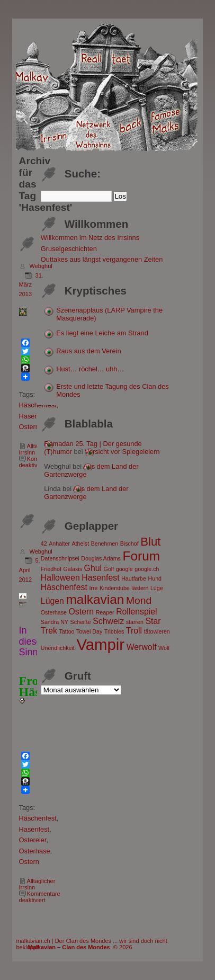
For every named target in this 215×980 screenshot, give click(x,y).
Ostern (29, 427)
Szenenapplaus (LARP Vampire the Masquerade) (109, 314)
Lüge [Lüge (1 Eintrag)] (157, 588)
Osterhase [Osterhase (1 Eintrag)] (54, 612)
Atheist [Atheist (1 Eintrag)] (81, 544)
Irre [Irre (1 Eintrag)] (93, 588)
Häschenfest (38, 818)
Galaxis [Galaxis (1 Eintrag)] (73, 569)
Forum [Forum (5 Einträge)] (141, 556)
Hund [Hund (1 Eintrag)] (155, 578)
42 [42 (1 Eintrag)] (44, 544)
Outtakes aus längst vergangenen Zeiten (102, 259)
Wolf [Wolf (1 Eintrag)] (164, 648)
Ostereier (33, 840)
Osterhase (35, 851)
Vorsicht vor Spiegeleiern (122, 452)
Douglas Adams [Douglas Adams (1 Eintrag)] (101, 558)
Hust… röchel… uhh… (90, 369)
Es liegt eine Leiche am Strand (102, 333)
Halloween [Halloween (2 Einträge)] (60, 578)
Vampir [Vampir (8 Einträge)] (100, 644)
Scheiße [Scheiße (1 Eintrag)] (81, 622)
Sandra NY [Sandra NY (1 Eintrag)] (55, 622)
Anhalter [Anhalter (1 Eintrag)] (59, 544)
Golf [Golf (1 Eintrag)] (109, 569)
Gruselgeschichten (69, 249)
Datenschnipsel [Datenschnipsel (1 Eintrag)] (60, 558)
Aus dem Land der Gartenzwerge (86, 493)
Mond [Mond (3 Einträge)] (139, 600)
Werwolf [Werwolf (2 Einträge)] (142, 647)
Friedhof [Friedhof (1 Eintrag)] (51, 569)
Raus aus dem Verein (88, 351)
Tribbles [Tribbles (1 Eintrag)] (114, 631)
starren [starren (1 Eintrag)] (135, 622)
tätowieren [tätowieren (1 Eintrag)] (157, 631)
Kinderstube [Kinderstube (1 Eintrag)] (115, 588)
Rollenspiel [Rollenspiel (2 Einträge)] (136, 612)
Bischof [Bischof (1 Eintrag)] (129, 544)
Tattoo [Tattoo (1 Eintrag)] (66, 631)
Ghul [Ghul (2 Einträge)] (93, 568)
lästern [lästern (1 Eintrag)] (140, 588)
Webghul (41, 266)
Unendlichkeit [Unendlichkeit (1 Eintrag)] (58, 648)
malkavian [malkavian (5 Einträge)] (95, 599)
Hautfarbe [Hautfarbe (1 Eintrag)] (134, 578)
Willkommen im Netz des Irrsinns (90, 238)
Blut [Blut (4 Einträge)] (150, 542)
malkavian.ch (33, 941)
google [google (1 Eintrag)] (124, 569)
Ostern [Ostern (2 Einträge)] (82, 612)
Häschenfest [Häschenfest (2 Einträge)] (64, 587)
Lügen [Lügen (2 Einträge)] (52, 601)
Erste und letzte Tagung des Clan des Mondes (112, 390)
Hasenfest (34, 416)
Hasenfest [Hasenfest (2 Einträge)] (100, 578)
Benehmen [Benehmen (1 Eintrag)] (105, 544)
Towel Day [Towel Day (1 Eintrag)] (89, 631)
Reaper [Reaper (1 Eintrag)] (105, 612)
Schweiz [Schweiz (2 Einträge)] (108, 621)
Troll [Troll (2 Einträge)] (134, 631)
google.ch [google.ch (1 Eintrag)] (147, 569)
